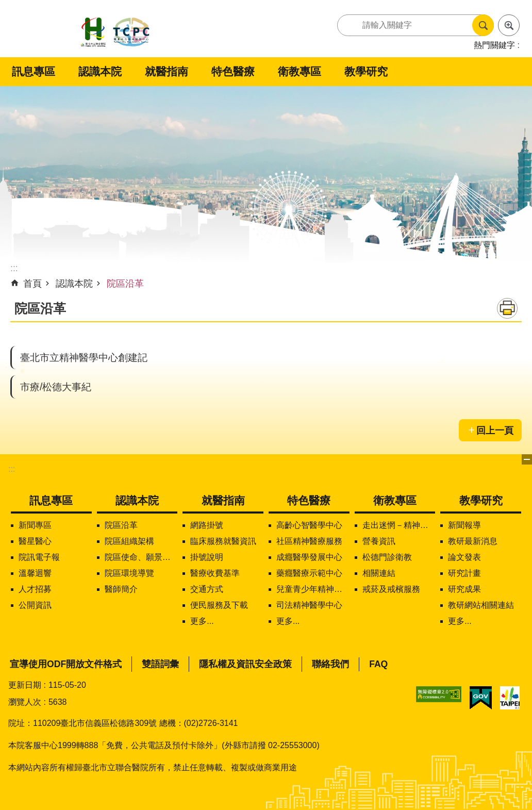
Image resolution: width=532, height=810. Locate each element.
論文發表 (464, 557)
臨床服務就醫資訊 (223, 541)
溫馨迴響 (35, 573)
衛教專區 (300, 71)
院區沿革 (125, 284)
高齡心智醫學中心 (309, 525)
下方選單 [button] (527, 459)
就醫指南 (167, 71)
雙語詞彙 (160, 664)
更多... (202, 621)
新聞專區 (35, 525)
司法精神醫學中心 (309, 605)
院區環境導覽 (129, 573)
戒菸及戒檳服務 (391, 589)
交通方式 (207, 589)
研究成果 (464, 589)
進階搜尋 (509, 25)
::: (12, 469)
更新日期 (25, 685)
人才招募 (35, 589)
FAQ (378, 664)
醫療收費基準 (215, 573)
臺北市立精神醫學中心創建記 (84, 357)
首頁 (32, 284)
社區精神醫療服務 (309, 541)
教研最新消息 (473, 541)
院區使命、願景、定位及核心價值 (141, 557)
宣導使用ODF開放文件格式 (66, 664)
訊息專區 (34, 71)
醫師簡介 (121, 589)
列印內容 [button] (507, 308)
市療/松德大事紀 (56, 387)
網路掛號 (207, 525)
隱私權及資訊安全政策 (245, 664)
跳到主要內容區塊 (5, 5)
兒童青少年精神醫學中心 (313, 589)
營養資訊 (379, 541)
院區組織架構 (129, 541)
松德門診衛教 (387, 557)
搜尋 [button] (483, 25)
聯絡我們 (330, 664)
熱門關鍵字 (494, 45)
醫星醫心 (35, 541)
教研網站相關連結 (481, 605)
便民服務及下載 (219, 605)
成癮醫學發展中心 (309, 557)
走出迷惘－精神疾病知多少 (399, 525)
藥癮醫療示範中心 (309, 573)
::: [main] (14, 268)
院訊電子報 (39, 557)
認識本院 (100, 71)
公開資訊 (35, 605)
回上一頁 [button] (495, 431)
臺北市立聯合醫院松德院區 (115, 33)
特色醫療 (233, 71)
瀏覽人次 (25, 702)
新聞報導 (464, 525)
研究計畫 (464, 573)
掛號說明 (207, 557)
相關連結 (379, 573)
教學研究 (366, 71)
